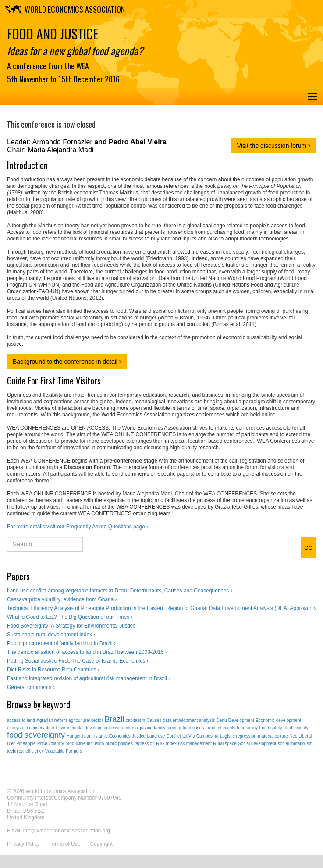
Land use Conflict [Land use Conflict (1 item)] (164, 736)
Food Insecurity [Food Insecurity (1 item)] (220, 728)
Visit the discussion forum (274, 146)
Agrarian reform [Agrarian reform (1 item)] (51, 720)
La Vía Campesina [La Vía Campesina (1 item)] (200, 736)
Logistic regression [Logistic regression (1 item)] (238, 736)
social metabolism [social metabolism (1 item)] (295, 744)
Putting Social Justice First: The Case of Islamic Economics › (78, 661)
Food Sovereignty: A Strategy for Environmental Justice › (73, 626)
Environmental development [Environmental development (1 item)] (83, 728)
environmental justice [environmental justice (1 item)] (132, 728)
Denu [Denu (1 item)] (222, 720)
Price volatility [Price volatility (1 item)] (51, 744)
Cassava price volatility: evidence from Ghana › (62, 599)
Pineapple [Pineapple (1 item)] (26, 744)
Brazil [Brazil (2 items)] (114, 719)
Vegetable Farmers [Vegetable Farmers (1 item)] (64, 751)
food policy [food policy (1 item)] (247, 728)
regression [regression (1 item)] (144, 744)
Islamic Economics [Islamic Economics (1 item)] (112, 736)
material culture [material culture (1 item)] (273, 736)
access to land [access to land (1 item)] (21, 720)
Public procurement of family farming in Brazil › (61, 643)
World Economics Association (75, 9)
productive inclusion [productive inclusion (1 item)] (85, 744)
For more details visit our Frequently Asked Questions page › (78, 527)
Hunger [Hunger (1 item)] (73, 736)
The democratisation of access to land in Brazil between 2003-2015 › (87, 652)
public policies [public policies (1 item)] (119, 744)
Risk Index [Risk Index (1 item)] (166, 744)
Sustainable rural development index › (51, 635)
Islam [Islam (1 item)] (88, 736)
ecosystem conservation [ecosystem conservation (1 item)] (30, 728)
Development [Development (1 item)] (241, 720)
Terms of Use (65, 844)
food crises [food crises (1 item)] (193, 728)
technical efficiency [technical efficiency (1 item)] (25, 751)
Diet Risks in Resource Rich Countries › (53, 670)
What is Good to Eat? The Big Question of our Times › (70, 617)
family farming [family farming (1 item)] (167, 728)
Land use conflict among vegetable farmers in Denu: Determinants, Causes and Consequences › (120, 591)
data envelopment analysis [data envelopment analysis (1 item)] (189, 720)
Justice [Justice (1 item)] (139, 736)
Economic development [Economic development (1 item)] (278, 720)
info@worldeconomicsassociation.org (67, 831)
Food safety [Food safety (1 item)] (270, 728)
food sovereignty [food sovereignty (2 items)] (36, 735)
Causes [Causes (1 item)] (154, 720)
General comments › (31, 687)
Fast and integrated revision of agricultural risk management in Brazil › (89, 678)
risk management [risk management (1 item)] (195, 744)
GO (308, 548)
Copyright (101, 844)
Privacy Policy (23, 844)
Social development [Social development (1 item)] (257, 744)
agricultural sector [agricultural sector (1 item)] (86, 720)
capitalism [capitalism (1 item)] (135, 720)
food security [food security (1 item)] (296, 728)
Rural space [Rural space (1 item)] (225, 744)
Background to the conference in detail (67, 362)
